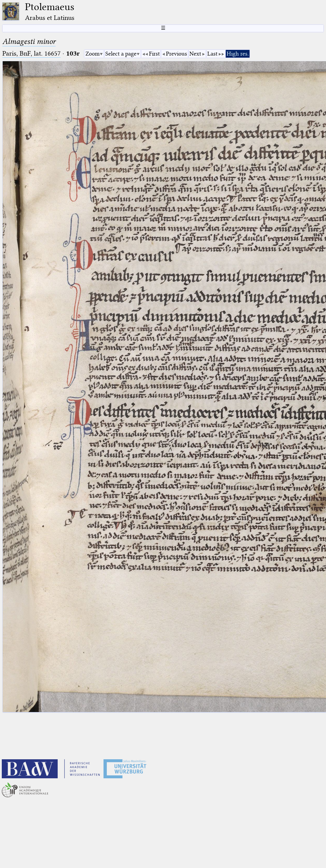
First (154, 54)
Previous (177, 54)
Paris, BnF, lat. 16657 (32, 53)
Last (212, 54)
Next (195, 54)
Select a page (121, 54)
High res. (238, 54)
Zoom (93, 54)
